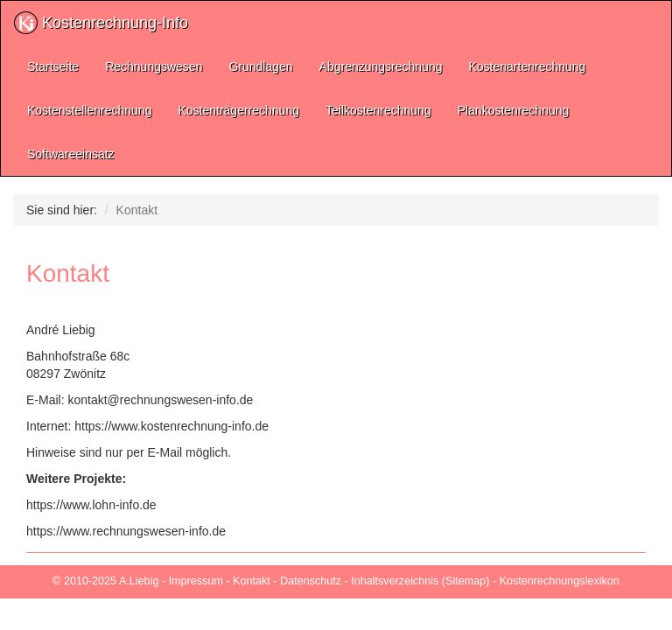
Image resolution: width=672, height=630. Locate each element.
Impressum (196, 581)
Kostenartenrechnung (528, 66)
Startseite (53, 66)
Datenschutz (311, 581)
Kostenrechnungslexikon (560, 581)
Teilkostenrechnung (378, 110)
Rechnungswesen (154, 66)
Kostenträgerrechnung (238, 110)
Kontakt (252, 581)
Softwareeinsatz (71, 154)
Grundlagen (260, 66)
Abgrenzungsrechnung (381, 66)
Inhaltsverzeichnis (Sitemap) (420, 581)
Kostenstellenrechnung (89, 110)
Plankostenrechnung (514, 110)
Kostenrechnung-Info (101, 23)
